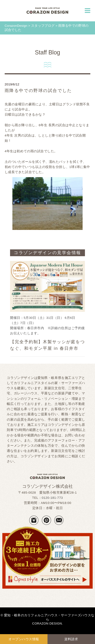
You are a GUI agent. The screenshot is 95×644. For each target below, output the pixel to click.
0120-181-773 (52, 498)
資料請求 (71, 639)
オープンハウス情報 (24, 639)
